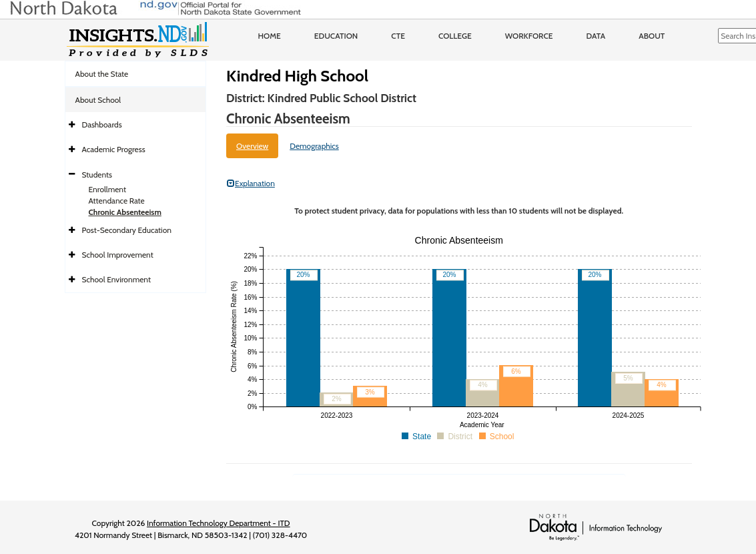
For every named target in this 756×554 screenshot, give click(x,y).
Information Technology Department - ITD (219, 523)
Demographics (314, 146)
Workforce (529, 36)
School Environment (117, 279)
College (455, 36)
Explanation (251, 183)
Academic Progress (114, 149)
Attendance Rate (117, 201)
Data (596, 36)
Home (270, 36)
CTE (398, 36)
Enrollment (107, 189)
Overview (252, 146)
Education (336, 36)
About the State (102, 74)
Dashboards (102, 124)
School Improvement (118, 255)
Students (97, 175)
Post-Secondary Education (127, 230)
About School (98, 100)
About (652, 36)
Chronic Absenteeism (125, 212)
